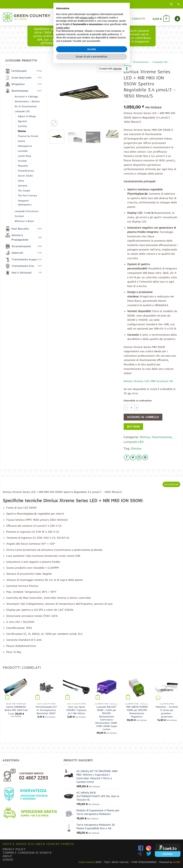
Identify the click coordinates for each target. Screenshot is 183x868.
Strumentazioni (21, 246)
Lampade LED (160, 62)
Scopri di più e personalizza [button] (91, 458)
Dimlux (128, 66)
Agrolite (22, 121)
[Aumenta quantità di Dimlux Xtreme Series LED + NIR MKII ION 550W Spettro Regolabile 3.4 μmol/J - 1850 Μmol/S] (137, 408)
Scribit (177, 862)
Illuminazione (141, 62)
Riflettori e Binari (24, 221)
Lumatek (23, 151)
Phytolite (23, 166)
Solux (21, 181)
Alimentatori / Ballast (27, 101)
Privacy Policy (14, 849)
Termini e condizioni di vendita (27, 853)
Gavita (21, 141)
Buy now (133, 427)
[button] (171, 4)
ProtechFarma (26, 171)
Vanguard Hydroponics (25, 203)
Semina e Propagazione (20, 237)
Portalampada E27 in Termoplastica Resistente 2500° (46, 710)
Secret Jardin (25, 176)
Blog (102, 19)
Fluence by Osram (28, 136)
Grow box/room (21, 78)
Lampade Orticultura (27, 211)
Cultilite (22, 126)
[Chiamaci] (179, 4)
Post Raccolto (20, 229)
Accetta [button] (91, 450)
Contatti (139, 19)
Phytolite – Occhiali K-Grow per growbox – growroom (167, 712)
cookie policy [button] (63, 429)
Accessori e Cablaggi (26, 96)
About (8, 856)
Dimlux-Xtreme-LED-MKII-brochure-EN (148, 381)
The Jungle (24, 191)
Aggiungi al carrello (143, 417)
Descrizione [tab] (171, 484)
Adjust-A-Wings (27, 116)
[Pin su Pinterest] (145, 457)
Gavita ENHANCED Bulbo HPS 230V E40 (16, 708)
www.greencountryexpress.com (92, 39)
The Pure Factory (27, 195)
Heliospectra (25, 146)
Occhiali (19, 216)
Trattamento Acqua (24, 259)
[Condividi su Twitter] (133, 457)
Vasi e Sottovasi (21, 272)
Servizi (8, 860)
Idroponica (18, 84)
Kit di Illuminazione (26, 106)
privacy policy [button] (87, 419)
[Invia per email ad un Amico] (139, 457)
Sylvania (23, 186)
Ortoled (22, 161)
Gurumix (119, 19)
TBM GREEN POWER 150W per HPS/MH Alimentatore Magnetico (137, 712)
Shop (88, 19)
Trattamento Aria (23, 266)
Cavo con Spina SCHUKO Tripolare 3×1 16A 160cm (76, 710)
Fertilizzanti (19, 71)
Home (73, 19)
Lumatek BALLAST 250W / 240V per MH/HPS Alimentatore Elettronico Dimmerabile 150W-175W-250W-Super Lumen (107, 718)
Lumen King (24, 156)
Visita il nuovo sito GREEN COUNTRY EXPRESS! (38, 844)
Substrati (17, 253)
